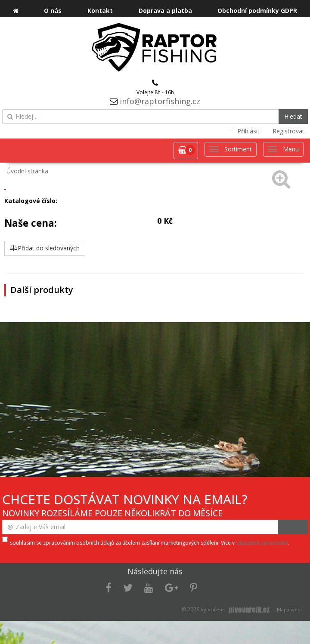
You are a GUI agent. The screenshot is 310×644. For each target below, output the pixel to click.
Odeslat (293, 527)
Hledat (293, 116)
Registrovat (288, 131)
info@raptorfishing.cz (160, 101)
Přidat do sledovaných (45, 248)
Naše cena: (31, 223)
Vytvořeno (236, 609)
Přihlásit (248, 131)
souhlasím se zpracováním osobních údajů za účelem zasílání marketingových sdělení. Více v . (149, 543)
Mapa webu (290, 609)
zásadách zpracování (262, 543)
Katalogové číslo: (31, 201)
